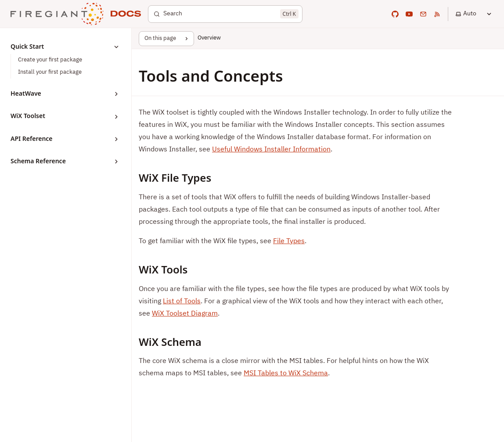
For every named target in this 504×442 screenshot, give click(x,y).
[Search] (225, 14)
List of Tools (182, 302)
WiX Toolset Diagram (185, 314)
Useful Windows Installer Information (271, 150)
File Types (289, 241)
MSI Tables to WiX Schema (286, 374)
